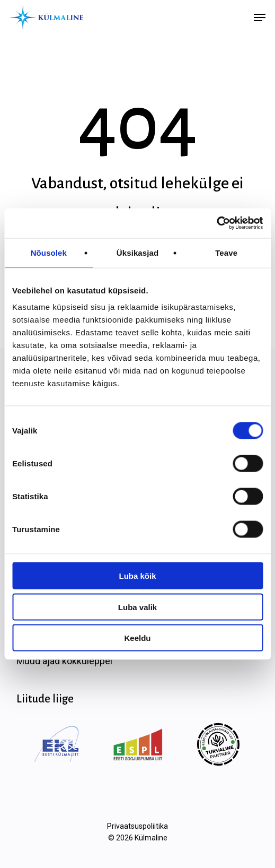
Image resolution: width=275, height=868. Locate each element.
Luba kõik (137, 576)
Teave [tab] (226, 252)
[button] (260, 18)
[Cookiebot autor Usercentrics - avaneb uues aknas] (216, 223)
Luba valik (137, 607)
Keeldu (137, 638)
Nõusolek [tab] (49, 252)
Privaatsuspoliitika (137, 826)
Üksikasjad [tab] (137, 252)
